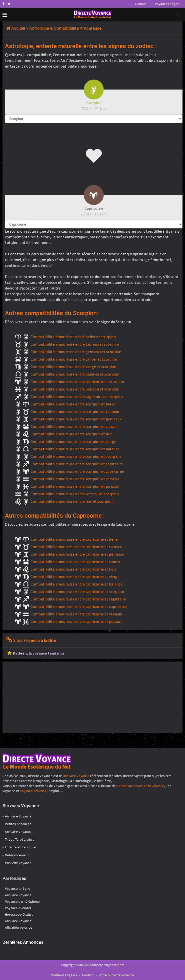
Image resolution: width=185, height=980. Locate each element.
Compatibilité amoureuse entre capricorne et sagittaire (78, 599)
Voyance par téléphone (22, 901)
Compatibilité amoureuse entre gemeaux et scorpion (76, 352)
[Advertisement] (44, 696)
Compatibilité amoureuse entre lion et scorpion (71, 501)
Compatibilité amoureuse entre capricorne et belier (75, 539)
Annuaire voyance (18, 895)
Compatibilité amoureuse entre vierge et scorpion (73, 367)
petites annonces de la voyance (140, 786)
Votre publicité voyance (116, 975)
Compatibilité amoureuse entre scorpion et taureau (75, 411)
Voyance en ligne (167, 4)
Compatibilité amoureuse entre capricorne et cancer (75, 562)
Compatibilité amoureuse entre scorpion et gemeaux (76, 419)
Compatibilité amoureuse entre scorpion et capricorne (77, 471)
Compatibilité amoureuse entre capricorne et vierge (75, 577)
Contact (141, 4)
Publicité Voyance (18, 863)
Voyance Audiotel (18, 908)
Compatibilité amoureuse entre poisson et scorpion (75, 389)
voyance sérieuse (33, 791)
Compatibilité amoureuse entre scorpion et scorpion (76, 456)
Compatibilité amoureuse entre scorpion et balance (75, 449)
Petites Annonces (18, 824)
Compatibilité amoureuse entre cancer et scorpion (74, 359)
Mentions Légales (64, 975)
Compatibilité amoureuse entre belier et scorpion (73, 337)
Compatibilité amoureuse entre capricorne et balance (76, 584)
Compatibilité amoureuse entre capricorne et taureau (76, 547)
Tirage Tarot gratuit (19, 839)
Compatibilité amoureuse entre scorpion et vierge (73, 441)
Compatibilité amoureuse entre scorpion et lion (71, 434)
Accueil (18, 28)
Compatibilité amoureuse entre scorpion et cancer (74, 426)
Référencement (17, 855)
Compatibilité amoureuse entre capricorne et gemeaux (77, 554)
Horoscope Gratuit (19, 914)
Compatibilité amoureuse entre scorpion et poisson (75, 486)
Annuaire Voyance (18, 816)
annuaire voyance (76, 776)
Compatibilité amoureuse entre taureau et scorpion (75, 344)
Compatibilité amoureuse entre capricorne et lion (73, 569)
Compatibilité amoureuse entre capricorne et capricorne (79, 606)
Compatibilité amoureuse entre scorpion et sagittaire (77, 464)
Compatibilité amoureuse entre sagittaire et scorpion (77, 396)
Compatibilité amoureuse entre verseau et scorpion (75, 494)
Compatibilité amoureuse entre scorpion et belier (73, 404)
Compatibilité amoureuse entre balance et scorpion (75, 374)
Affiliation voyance (19, 927)
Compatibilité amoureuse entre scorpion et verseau (75, 479)
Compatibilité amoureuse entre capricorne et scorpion (77, 382)
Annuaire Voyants (18, 832)
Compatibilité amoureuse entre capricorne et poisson (76, 621)
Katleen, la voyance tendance (39, 653)
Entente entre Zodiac (21, 847)
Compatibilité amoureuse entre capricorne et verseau (76, 614)
